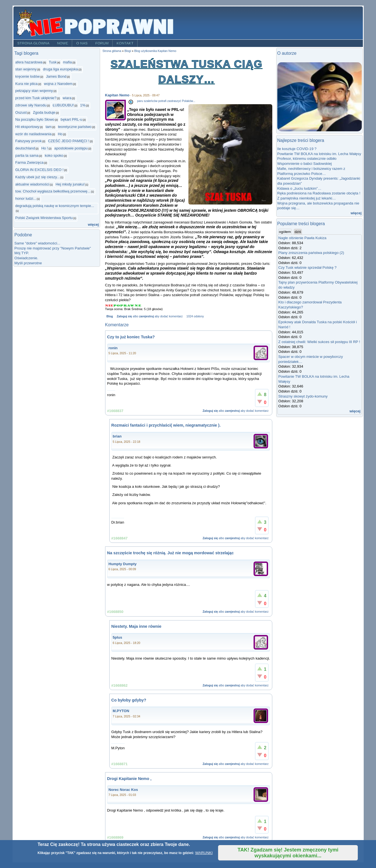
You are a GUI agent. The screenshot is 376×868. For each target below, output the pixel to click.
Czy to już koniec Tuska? (131, 337)
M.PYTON (121, 711)
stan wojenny (26, 69)
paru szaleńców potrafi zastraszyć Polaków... (166, 101)
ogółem (285, 232)
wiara (67, 98)
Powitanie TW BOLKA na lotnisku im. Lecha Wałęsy (319, 154)
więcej (93, 224)
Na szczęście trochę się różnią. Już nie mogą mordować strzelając (170, 553)
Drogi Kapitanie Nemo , (129, 779)
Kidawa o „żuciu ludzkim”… (299, 188)
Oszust (21, 112)
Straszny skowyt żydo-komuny (303, 396)
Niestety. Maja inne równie (136, 626)
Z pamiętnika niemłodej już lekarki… (307, 198)
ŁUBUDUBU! (63, 105)
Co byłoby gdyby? (129, 700)
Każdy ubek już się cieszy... (38, 177)
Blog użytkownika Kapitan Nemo (155, 51)
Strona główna (33, 43)
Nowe (63, 43)
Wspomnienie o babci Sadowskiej (305, 164)
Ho (60, 134)
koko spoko (54, 155)
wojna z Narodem (58, 84)
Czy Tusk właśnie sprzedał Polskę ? (308, 267)
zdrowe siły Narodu (31, 105)
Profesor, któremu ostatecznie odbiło (307, 159)
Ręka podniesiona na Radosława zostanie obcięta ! (319, 193)
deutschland (25, 148)
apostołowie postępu (71, 148)
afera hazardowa (29, 62)
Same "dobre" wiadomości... (37, 243)
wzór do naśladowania (34, 134)
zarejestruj (146, 316)
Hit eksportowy (27, 127)
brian (117, 436)
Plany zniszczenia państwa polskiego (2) (311, 253)
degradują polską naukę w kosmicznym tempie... (55, 206)
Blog (110, 316)
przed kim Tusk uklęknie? (36, 98)
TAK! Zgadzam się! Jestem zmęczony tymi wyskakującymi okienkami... (288, 853)
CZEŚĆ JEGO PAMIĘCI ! (69, 141)
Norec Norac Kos (123, 790)
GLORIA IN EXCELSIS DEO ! (40, 170)
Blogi (128, 51)
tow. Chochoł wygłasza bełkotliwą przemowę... (53, 191)
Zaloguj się (124, 316)
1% (83, 105)
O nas (82, 43)
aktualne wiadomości (32, 184)
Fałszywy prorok (29, 141)
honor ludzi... (26, 198)
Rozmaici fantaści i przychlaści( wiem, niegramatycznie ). (166, 425)
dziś (298, 232)
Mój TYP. (22, 253)
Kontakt (125, 43)
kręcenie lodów (28, 76)
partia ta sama (27, 155)
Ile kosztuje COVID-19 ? (297, 149)
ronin (113, 348)
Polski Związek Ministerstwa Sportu (44, 218)
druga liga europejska (60, 69)
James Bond (56, 76)
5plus (117, 637)
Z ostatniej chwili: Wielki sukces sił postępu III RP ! (319, 342)
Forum (102, 43)
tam (49, 127)
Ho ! (45, 148)
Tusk (53, 62)
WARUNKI (204, 853)
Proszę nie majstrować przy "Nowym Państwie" (53, 248)
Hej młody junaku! (70, 184)
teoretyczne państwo (75, 127)
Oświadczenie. (26, 258)
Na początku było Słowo (35, 119)
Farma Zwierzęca (29, 162)
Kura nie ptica (27, 84)
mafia (67, 62)
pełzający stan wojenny (34, 91)
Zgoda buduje (44, 112)
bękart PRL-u (71, 119)
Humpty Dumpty (122, 564)
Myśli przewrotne (28, 263)
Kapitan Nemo (117, 95)
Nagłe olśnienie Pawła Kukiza (302, 238)
